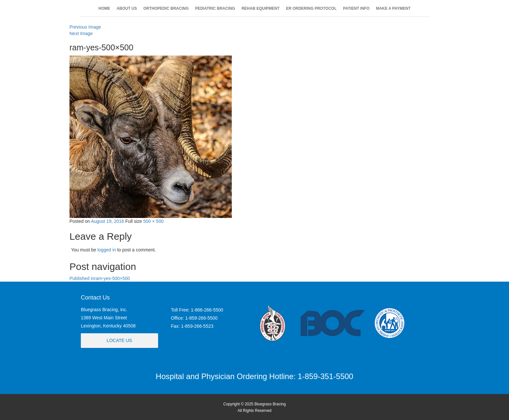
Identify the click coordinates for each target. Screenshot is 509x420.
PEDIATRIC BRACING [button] (215, 8)
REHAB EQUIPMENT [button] (261, 8)
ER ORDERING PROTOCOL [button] (311, 8)
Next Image (81, 33)
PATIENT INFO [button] (356, 8)
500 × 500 (153, 221)
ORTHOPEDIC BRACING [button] (166, 8)
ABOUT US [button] (127, 8)
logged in (107, 250)
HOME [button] (104, 8)
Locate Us (119, 340)
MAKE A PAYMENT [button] (393, 8)
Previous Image (85, 27)
